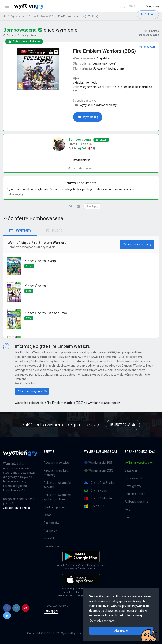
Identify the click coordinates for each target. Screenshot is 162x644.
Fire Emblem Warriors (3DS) (104, 51)
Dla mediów (51, 523)
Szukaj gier (51, 611)
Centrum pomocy (55, 507)
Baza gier (131, 470)
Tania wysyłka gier (139, 463)
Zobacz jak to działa (17, 508)
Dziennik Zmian (135, 494)
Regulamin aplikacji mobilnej (56, 473)
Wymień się (88, 117)
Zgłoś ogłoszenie (149, 35)
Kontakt (49, 538)
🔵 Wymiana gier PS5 (98, 463)
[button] (64, 207)
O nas (47, 515)
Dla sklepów (52, 546)
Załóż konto (148, 14)
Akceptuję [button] (121, 631)
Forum (129, 509)
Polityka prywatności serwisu (57, 485)
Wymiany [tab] (20, 230)
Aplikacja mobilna (136, 502)
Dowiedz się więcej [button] (102, 621)
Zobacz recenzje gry (32, 391)
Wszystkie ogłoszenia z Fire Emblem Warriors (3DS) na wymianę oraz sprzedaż (67, 403)
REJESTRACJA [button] (123, 425)
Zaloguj (152, 6)
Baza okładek (134, 478)
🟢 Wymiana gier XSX (99, 470)
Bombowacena (18, 247)
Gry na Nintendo (98, 498)
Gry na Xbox (95, 491)
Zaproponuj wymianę (137, 244)
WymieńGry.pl (69, 633)
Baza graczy (133, 486)
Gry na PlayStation (100, 483)
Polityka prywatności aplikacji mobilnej (57, 497)
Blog (128, 517)
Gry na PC (94, 506)
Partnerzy (50, 531)
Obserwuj (147, 47)
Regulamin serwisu (56, 463)
